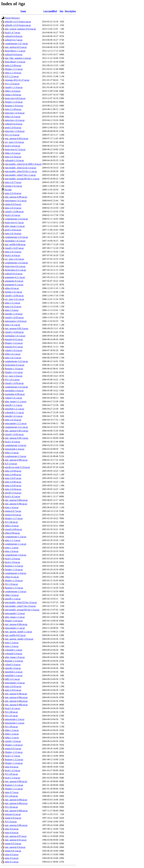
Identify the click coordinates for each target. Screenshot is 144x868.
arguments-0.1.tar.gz (14, 285)
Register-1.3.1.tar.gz (14, 785)
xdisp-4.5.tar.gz (12, 577)
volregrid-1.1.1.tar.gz (14, 412)
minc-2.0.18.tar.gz (13, 157)
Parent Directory (12, 18)
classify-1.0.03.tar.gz (14, 383)
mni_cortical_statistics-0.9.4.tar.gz (20, 29)
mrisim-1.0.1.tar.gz (13, 292)
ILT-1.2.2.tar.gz (12, 76)
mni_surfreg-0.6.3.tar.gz (16, 47)
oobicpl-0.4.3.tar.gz (14, 274)
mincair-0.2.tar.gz (13, 814)
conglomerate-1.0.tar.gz (16, 555)
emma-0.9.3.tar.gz (13, 843)
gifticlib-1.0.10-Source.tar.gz (18, 25)
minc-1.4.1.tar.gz (13, 325)
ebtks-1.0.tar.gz (12, 526)
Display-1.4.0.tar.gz (14, 621)
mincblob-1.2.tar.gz (14, 672)
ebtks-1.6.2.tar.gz (13, 153)
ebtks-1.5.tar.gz (12, 453)
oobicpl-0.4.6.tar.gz (14, 54)
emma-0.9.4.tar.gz (13, 818)
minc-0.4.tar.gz (12, 833)
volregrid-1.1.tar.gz (14, 650)
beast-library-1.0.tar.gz (15, 62)
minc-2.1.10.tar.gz (13, 73)
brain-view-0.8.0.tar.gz (15, 98)
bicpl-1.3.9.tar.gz (13, 559)
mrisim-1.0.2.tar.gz (13, 186)
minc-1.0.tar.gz (12, 551)
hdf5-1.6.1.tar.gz (12, 679)
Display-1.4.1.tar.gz (14, 372)
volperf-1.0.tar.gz (13, 664)
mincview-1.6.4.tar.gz (15, 113)
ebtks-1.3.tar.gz (12, 730)
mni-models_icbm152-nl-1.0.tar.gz (21, 168)
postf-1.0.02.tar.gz (13, 230)
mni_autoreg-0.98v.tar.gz (16, 460)
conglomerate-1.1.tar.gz (16, 544)
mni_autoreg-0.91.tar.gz (16, 840)
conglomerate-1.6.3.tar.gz (16, 361)
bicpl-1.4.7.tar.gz (13, 33)
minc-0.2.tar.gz (12, 858)
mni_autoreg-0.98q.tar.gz (16, 697)
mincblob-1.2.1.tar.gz (15, 409)
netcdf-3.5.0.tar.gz (13, 493)
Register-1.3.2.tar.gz (14, 759)
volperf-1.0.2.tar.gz (14, 350)
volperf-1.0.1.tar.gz (14, 398)
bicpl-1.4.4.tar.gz (13, 255)
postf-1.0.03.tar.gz (13, 128)
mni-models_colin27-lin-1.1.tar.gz (20, 175)
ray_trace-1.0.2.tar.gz (14, 259)
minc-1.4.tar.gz (12, 507)
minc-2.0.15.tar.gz (13, 208)
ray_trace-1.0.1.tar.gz (14, 299)
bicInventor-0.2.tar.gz (15, 365)
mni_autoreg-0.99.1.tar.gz (17, 438)
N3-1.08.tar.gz (11, 712)
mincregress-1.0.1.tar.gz (16, 201)
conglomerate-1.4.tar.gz (16, 573)
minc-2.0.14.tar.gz (13, 233)
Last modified (50, 11)
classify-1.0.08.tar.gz (14, 212)
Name (23, 11)
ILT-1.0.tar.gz (11, 464)
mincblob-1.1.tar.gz (14, 675)
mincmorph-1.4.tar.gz (15, 449)
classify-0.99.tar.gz (13, 529)
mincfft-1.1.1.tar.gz (14, 405)
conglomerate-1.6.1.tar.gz (16, 427)
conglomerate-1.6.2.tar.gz (16, 387)
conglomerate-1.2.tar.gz (16, 537)
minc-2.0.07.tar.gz (13, 478)
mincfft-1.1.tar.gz (13, 599)
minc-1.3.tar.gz (12, 643)
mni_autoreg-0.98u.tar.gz (16, 500)
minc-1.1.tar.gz (12, 548)
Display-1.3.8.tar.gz (14, 745)
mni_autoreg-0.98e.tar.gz (16, 803)
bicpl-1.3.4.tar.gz (13, 778)
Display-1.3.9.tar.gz (14, 580)
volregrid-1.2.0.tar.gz (14, 160)
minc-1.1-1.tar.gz (13, 540)
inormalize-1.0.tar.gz (14, 391)
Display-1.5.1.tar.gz (14, 69)
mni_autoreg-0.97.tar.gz (16, 836)
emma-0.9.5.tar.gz (13, 749)
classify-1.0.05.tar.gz (14, 317)
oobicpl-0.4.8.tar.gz (14, 36)
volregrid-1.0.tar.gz (14, 654)
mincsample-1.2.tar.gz (15, 613)
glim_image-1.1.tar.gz (15, 617)
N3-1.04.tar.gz (11, 796)
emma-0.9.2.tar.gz (13, 851)
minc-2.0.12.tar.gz (13, 306)
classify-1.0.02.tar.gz (14, 434)
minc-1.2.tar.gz (12, 646)
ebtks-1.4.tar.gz (12, 595)
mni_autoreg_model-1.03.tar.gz (19, 639)
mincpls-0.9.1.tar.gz (14, 347)
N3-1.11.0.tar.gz (12, 135)
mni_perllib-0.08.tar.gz (15, 244)
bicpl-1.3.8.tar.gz (13, 562)
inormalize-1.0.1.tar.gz (15, 336)
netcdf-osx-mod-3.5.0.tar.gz (17, 467)
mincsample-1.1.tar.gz (15, 628)
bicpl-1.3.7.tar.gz (13, 756)
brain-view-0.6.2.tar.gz (15, 266)
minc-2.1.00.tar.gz (13, 109)
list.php (8, 190)
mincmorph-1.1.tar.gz (15, 723)
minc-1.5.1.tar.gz (13, 303)
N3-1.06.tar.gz (11, 522)
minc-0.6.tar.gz (12, 829)
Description (70, 11)
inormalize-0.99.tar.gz (15, 394)
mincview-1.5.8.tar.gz (15, 131)
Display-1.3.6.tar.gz (14, 570)
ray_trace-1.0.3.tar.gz (14, 142)
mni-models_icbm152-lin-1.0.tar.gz (21, 602)
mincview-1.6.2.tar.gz (15, 120)
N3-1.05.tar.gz (11, 774)
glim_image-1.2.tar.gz (15, 226)
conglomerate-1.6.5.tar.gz (16, 237)
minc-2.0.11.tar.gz (13, 358)
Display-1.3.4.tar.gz (14, 763)
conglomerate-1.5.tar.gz (16, 456)
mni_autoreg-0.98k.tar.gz (16, 705)
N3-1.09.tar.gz (11, 727)
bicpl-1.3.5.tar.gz (13, 770)
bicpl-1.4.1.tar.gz (13, 708)
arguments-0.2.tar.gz (14, 281)
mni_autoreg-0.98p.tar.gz (16, 701)
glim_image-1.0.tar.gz (15, 657)
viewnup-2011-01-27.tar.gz (17, 80)
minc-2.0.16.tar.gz (13, 193)
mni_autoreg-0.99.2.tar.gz (17, 431)
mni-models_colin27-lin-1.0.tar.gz (20, 606)
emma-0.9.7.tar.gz (13, 511)
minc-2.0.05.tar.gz (13, 485)
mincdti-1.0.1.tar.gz (14, 416)
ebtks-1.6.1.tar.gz (13, 354)
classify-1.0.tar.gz (13, 741)
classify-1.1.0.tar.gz (14, 87)
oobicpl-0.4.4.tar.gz (14, 124)
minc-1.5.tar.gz (12, 310)
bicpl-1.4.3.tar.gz (13, 442)
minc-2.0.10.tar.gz (13, 420)
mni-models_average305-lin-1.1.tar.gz (22, 179)
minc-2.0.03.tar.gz (13, 686)
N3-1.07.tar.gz (11, 716)
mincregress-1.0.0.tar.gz (16, 321)
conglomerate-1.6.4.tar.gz (16, 263)
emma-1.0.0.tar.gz (13, 95)
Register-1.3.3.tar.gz (14, 566)
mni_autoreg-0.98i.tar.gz (16, 781)
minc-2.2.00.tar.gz (13, 65)
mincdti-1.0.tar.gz (13, 668)
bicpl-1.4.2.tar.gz (13, 496)
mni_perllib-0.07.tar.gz (15, 635)
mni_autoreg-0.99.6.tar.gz (17, 138)
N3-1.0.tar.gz (11, 822)
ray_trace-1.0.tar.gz (14, 376)
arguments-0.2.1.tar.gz (15, 277)
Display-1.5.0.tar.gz (14, 102)
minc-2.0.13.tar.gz (13, 252)
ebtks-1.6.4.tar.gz (13, 91)
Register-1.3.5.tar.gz (14, 588)
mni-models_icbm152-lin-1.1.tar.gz (21, 171)
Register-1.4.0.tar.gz (14, 106)
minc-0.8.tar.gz (12, 767)
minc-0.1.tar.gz (12, 862)
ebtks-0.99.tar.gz (12, 533)
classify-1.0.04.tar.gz (14, 332)
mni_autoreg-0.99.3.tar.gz (17, 328)
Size (61, 11)
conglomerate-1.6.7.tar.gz (16, 43)
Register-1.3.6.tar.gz (14, 369)
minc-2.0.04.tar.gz (13, 489)
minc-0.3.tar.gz (12, 854)
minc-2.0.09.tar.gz (13, 471)
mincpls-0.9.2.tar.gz (14, 339)
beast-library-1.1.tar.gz (15, 51)
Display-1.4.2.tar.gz (14, 343)
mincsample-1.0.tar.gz (15, 683)
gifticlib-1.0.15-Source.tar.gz (18, 22)
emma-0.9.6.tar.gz (13, 515)
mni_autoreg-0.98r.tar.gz (16, 694)
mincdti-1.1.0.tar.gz (14, 314)
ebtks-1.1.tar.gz (12, 738)
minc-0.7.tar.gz (12, 792)
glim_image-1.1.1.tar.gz (16, 401)
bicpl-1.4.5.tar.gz (13, 215)
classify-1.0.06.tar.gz (14, 296)
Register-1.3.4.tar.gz (14, 661)
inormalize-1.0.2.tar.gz (15, 241)
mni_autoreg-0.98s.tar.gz (16, 624)
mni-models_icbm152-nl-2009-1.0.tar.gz (23, 164)
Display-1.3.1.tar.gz (14, 789)
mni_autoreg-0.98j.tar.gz (16, 197)
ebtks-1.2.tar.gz (12, 734)
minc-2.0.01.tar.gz (13, 690)
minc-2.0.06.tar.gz (13, 482)
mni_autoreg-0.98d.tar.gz (16, 811)
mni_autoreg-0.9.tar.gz (15, 847)
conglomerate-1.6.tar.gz (16, 445)
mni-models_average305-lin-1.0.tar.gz (22, 610)
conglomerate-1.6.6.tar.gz (16, 219)
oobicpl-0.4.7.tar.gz (14, 40)
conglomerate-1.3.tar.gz (16, 591)
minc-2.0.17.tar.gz (13, 182)
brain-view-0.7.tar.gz (14, 222)
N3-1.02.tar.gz (11, 807)
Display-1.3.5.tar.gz (14, 752)
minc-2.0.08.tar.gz (13, 475)
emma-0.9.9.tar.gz (13, 204)
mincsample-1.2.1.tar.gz (16, 423)
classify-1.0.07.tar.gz (14, 248)
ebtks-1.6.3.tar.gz (13, 117)
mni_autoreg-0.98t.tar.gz (16, 504)
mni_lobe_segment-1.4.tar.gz (18, 58)
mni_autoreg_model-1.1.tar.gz (18, 632)
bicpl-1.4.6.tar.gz (13, 146)
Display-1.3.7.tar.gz (14, 518)
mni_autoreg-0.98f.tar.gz (16, 800)
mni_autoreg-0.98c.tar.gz (16, 825)
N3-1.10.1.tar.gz (12, 380)
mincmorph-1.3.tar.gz (15, 719)
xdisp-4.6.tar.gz (12, 288)
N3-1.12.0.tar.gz (12, 84)
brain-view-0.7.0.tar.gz (15, 149)
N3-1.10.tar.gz (11, 584)
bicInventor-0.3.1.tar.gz (15, 270)
